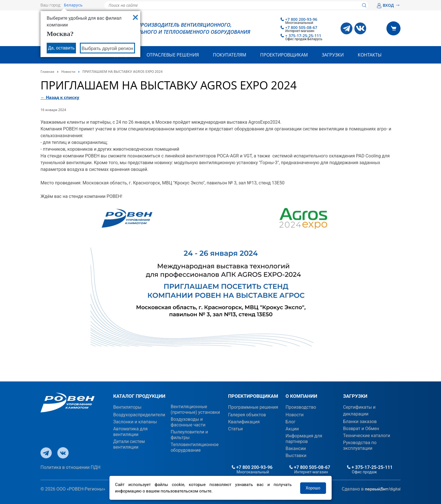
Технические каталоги (367, 436)
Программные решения (253, 407)
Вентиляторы (127, 407)
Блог (290, 422)
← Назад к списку (60, 97)
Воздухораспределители (139, 415)
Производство (301, 407)
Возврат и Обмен (361, 429)
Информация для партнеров (304, 439)
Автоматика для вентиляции (130, 432)
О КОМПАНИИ (301, 396)
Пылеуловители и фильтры (189, 435)
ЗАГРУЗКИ (355, 396)
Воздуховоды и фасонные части (188, 422)
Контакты (370, 55)
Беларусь (73, 5)
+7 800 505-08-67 (301, 27)
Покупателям (229, 55)
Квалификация (244, 422)
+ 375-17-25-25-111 (303, 36)
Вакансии (296, 448)
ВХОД (389, 5)
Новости (68, 72)
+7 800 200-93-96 (301, 19)
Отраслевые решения (173, 55)
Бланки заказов (360, 421)
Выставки (296, 456)
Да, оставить (61, 48)
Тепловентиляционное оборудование (195, 447)
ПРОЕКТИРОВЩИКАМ (253, 396)
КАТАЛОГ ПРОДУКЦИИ (139, 396)
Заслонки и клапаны (135, 422)
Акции (292, 429)
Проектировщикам (284, 55)
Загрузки (333, 55)
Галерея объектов (247, 415)
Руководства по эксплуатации (360, 445)
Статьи (235, 429)
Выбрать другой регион (107, 48)
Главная (47, 72)
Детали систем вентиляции (129, 444)
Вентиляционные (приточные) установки (195, 409)
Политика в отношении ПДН (70, 467)
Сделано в (371, 489)
